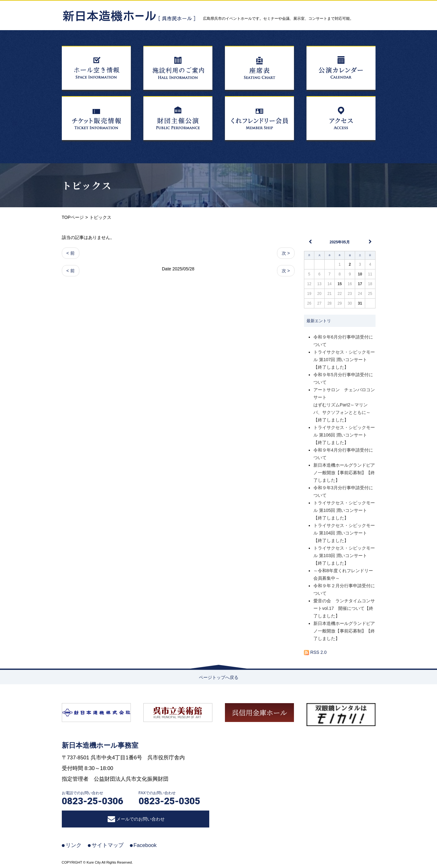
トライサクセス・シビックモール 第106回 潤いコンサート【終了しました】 (344, 435)
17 (360, 284)
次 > (286, 253)
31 (360, 303)
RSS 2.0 (315, 652)
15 (340, 284)
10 (360, 274)
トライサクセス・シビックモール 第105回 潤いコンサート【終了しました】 (344, 510)
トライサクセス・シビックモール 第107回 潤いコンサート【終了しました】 (344, 360)
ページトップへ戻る (219, 677)
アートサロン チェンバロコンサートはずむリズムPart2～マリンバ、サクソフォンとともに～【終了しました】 (344, 405)
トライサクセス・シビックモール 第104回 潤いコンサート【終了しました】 (344, 533)
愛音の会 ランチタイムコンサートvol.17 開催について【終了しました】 (344, 608)
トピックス (87, 185)
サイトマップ (108, 845)
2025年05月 (340, 242)
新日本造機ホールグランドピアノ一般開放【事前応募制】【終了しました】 (344, 473)
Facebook (145, 845)
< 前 (71, 253)
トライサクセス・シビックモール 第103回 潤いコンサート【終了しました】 (344, 556)
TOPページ (73, 217)
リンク (74, 845)
